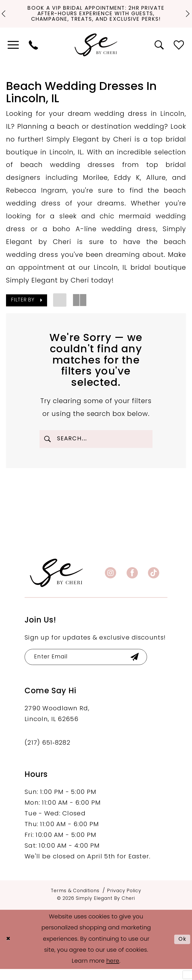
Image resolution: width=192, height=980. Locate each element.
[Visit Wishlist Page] (179, 53)
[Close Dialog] (9, 951)
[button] (14, 53)
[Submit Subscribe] (146, 667)
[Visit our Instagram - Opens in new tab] (111, 582)
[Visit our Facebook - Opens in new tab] (132, 582)
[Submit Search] (48, 447)
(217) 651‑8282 (47, 754)
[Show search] (160, 53)
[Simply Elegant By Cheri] (96, 53)
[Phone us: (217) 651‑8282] (33, 53)
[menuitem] (14, 53)
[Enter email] (92, 667)
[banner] (57, 582)
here (113, 972)
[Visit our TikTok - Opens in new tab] (154, 582)
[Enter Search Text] (96, 447)
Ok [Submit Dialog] (182, 950)
